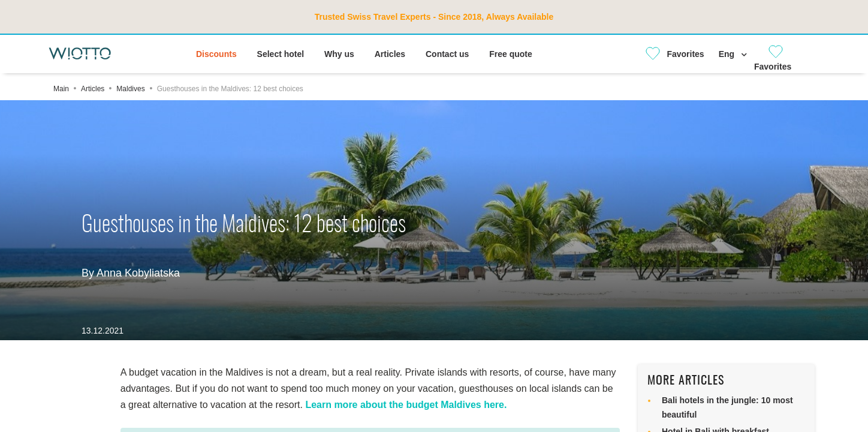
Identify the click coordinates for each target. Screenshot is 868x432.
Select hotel (281, 54)
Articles (390, 54)
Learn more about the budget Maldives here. (406, 405)
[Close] (670, 54)
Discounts (216, 54)
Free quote (511, 54)
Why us (339, 54)
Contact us (447, 54)
